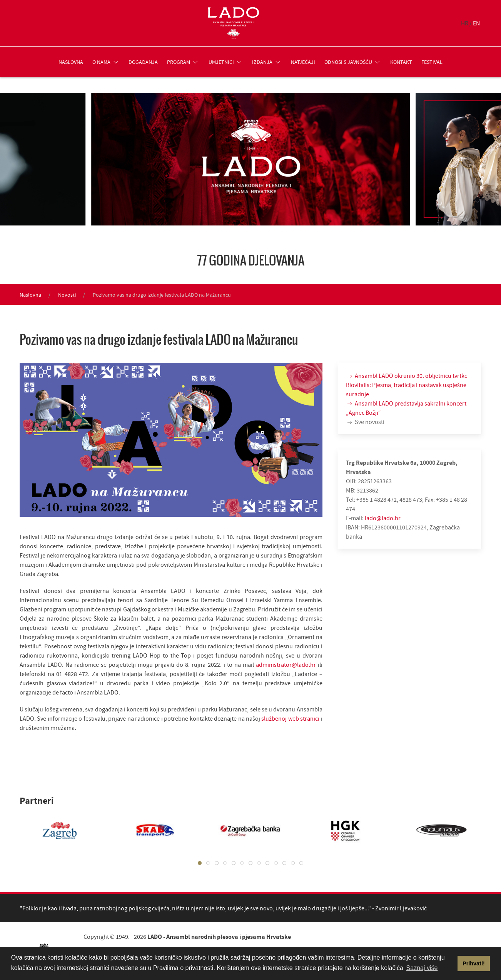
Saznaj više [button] (422, 968)
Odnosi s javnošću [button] (353, 62)
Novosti (67, 295)
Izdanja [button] (267, 62)
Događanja (143, 62)
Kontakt (401, 62)
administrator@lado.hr (286, 664)
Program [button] (183, 62)
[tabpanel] (52, 830)
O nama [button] (106, 62)
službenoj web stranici (290, 718)
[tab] (200, 863)
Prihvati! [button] (474, 963)
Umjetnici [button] (226, 62)
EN (476, 23)
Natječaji (303, 62)
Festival (432, 62)
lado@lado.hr (383, 518)
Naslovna (71, 62)
